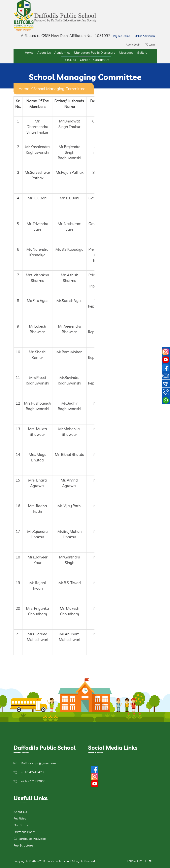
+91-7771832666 (33, 781)
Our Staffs (21, 825)
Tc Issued (70, 60)
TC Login (150, 45)
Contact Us (101, 60)
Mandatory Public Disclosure (95, 52)
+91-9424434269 (33, 772)
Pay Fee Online (121, 36)
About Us (44, 52)
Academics (62, 52)
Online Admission (145, 36)
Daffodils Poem (25, 832)
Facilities (20, 818)
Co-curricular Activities (30, 839)
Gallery (142, 52)
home (24, 89)
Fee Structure (23, 845)
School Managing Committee (59, 89)
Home (29, 52)
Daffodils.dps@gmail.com (38, 763)
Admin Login (133, 45)
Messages (126, 52)
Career (85, 60)
